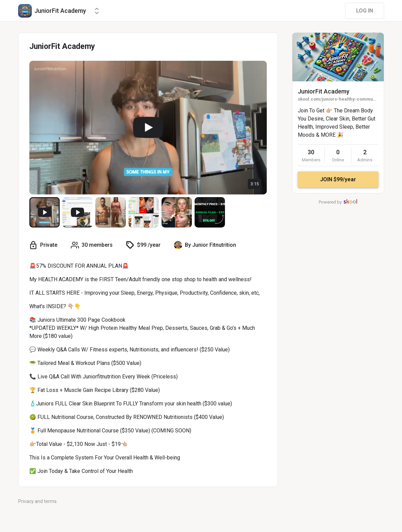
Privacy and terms (37, 501)
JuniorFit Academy (324, 91)
